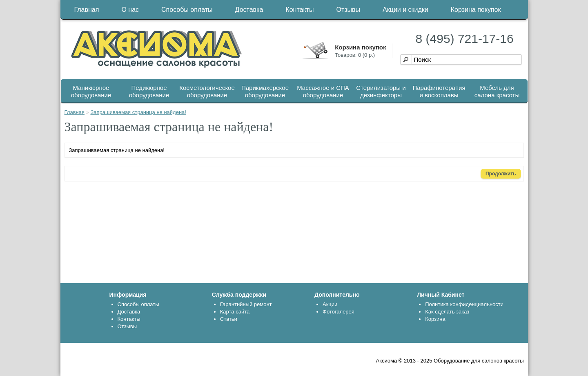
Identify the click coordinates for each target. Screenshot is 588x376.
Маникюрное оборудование (91, 91)
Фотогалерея (339, 312)
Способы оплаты (187, 10)
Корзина (435, 319)
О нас (130, 10)
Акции (330, 304)
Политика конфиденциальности (464, 304)
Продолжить (501, 174)
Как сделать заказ (447, 312)
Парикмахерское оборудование (265, 91)
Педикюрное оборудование (149, 91)
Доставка (249, 10)
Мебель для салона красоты (497, 91)
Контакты (300, 10)
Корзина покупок (476, 10)
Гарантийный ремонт (246, 304)
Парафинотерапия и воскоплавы (439, 91)
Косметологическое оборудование (207, 91)
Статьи (229, 319)
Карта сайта (235, 312)
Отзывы (348, 10)
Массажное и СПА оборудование (323, 91)
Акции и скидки (405, 10)
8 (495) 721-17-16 (465, 39)
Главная (87, 10)
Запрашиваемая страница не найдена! (138, 112)
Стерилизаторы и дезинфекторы (381, 91)
